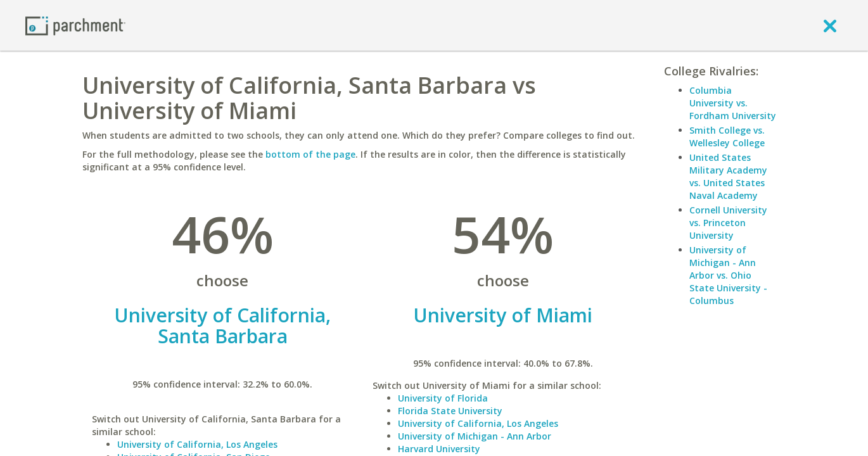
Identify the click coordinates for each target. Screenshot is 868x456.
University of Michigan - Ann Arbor (475, 436)
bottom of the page (310, 154)
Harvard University (439, 449)
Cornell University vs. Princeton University (728, 223)
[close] (830, 25)
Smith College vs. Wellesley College (727, 136)
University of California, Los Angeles (197, 444)
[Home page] (75, 25)
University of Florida (443, 398)
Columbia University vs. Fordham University (733, 103)
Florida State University (450, 411)
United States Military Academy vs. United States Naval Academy (728, 176)
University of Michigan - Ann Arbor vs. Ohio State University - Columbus (728, 275)
